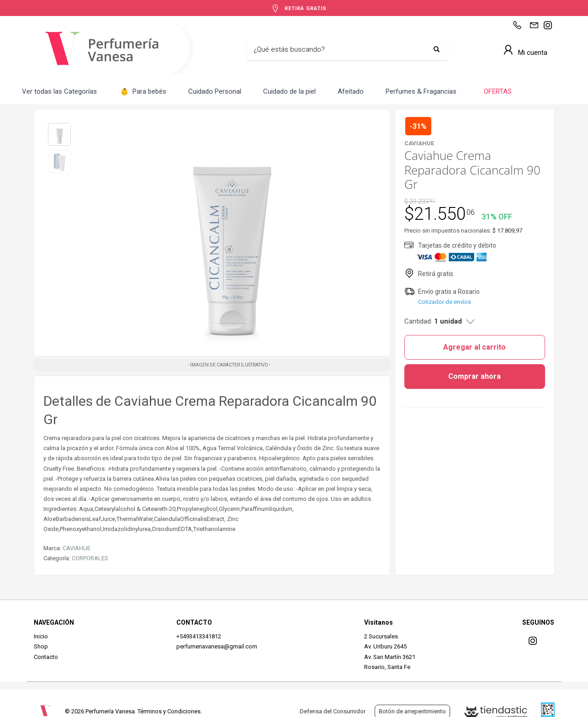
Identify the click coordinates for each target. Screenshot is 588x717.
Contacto (46, 657)
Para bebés (143, 92)
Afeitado (351, 91)
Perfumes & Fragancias (421, 91)
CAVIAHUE (77, 548)
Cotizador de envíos (445, 302)
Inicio (41, 636)
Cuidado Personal (215, 91)
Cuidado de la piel (289, 91)
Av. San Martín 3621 (390, 657)
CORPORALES (90, 558)
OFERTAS (497, 91)
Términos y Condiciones (169, 711)
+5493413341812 (199, 636)
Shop (41, 646)
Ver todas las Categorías (59, 91)
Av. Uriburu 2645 (385, 646)
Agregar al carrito (474, 347)
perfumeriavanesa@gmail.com (217, 646)
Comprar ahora (474, 376)
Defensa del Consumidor (333, 711)
